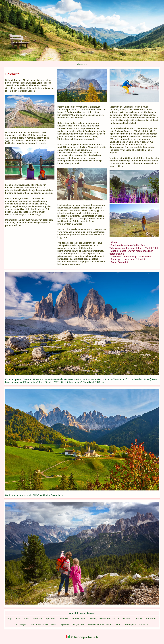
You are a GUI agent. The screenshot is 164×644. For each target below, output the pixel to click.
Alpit (10, 619)
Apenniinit (37, 619)
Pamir (54, 624)
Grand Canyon (79, 619)
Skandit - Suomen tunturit (100, 624)
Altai (18, 619)
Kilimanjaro (22, 624)
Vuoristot (144, 624)
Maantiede (82, 64)
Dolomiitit (63, 619)
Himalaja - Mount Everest (102, 619)
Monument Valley (39, 624)
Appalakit (51, 619)
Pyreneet (65, 624)
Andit (26, 619)
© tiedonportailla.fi (82, 637)
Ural (118, 624)
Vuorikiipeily (130, 624)
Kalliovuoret (124, 619)
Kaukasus (151, 619)
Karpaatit (138, 619)
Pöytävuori (79, 624)
